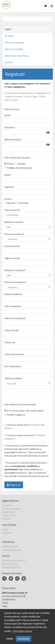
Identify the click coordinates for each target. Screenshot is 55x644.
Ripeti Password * (13, 140)
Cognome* (10, 187)
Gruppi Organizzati (11, 567)
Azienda (20, 164)
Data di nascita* (12, 210)
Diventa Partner (10, 564)
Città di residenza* (13, 294)
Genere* (8, 199)
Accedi (5, 529)
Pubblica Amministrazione (18, 168)
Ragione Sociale (12, 258)
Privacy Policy (9, 515)
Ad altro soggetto (15, 415)
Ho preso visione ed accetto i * (25, 437)
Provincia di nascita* (14, 234)
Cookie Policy (9, 512)
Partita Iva (10, 342)
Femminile (22, 203)
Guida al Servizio (10, 546)
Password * (10, 127)
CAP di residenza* (13, 306)
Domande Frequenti (12, 550)
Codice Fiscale (12, 330)
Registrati (14, 485)
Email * (8, 115)
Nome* (8, 175)
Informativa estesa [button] (22, 631)
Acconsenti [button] (23, 639)
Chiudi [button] (9, 639)
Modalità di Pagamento (14, 561)
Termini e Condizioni (14, 42)
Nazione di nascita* (14, 222)
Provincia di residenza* (15, 282)
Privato (9, 164)
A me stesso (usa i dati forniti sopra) (24, 411)
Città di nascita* (12, 246)
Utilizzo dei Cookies (14, 49)
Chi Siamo (9, 36)
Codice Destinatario (14, 354)
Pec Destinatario (13, 366)
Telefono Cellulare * (14, 378)
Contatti (9, 62)
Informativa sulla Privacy (17, 56)
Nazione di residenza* (15, 270)
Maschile (10, 203)
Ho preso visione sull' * (24, 427)
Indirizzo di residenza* (15, 318)
